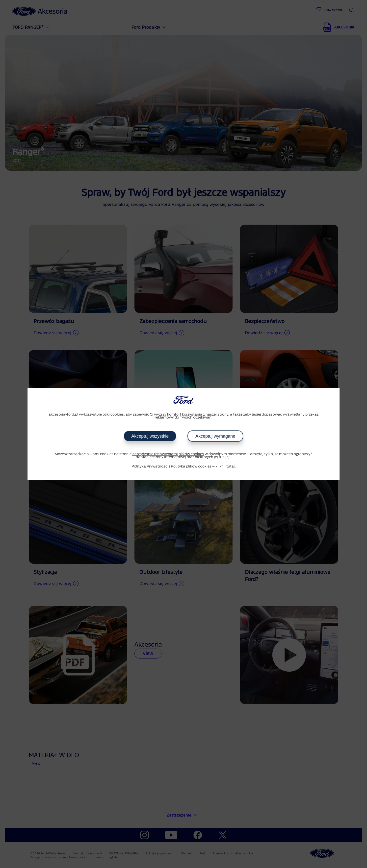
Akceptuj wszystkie (150, 436)
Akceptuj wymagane (215, 436)
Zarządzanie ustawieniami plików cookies (168, 454)
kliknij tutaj (225, 467)
